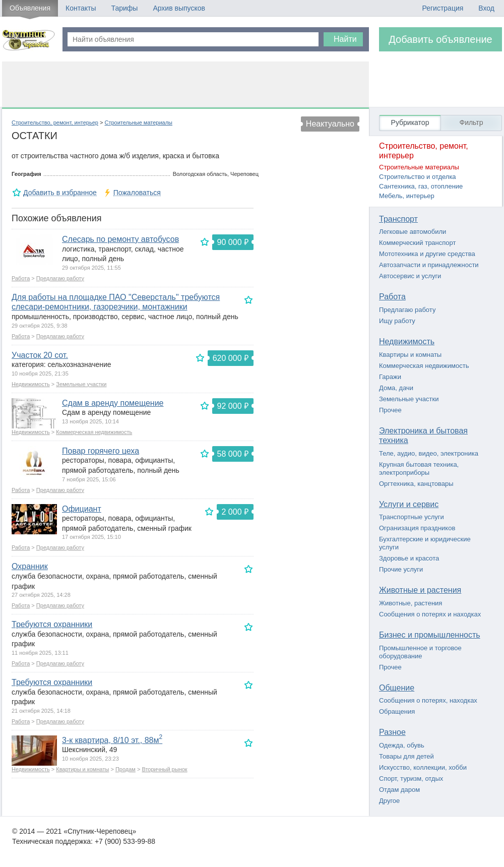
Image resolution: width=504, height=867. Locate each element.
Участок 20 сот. (40, 355)
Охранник (30, 566)
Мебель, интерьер (407, 196)
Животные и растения (420, 590)
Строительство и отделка (418, 177)
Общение (397, 688)
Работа (21, 278)
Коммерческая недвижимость (94, 432)
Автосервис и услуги (410, 276)
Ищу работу (397, 321)
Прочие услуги (401, 569)
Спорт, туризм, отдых (411, 779)
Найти (345, 39)
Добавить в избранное (60, 193)
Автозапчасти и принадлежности (429, 265)
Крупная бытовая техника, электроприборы (419, 469)
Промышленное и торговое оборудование (420, 652)
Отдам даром (399, 790)
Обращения (397, 711)
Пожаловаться (137, 193)
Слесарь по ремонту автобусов (120, 239)
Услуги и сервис (409, 504)
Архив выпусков (179, 8)
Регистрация (443, 8)
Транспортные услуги (412, 517)
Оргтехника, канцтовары (416, 484)
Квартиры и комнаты (82, 769)
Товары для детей (406, 756)
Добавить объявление (440, 39)
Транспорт (398, 219)
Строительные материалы (138, 122)
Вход (486, 8)
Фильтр (471, 122)
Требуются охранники (52, 624)
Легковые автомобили (413, 232)
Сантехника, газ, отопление (421, 186)
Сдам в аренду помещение (113, 403)
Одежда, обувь (402, 745)
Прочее (390, 410)
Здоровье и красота (409, 558)
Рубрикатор (410, 122)
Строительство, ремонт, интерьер (55, 122)
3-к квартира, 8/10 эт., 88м (112, 740)
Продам (125, 769)
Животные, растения (411, 603)
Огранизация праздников (417, 528)
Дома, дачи (396, 388)
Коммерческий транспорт (417, 243)
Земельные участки (81, 384)
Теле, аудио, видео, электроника (429, 453)
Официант (82, 509)
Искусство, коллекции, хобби (423, 767)
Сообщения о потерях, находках (428, 700)
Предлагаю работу (60, 278)
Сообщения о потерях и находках (430, 614)
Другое (389, 801)
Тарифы (124, 8)
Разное (392, 732)
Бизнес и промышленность (430, 635)
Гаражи (390, 377)
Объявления (30, 8)
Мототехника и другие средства (427, 254)
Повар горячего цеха (101, 451)
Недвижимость (31, 384)
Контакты (81, 8)
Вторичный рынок (164, 769)
